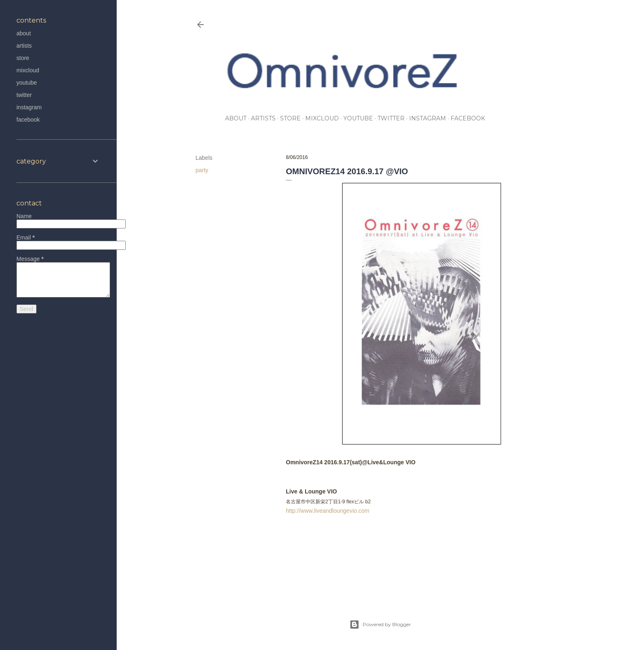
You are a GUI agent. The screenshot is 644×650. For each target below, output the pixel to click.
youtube (358, 118)
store (290, 118)
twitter (391, 118)
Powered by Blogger (380, 625)
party (202, 170)
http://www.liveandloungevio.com (328, 511)
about (236, 118)
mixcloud (322, 118)
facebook (468, 118)
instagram (428, 118)
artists (263, 118)
